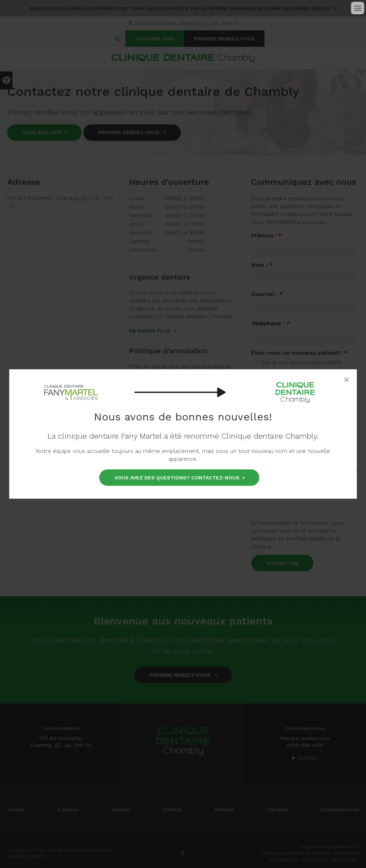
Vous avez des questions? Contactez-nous (177, 478)
